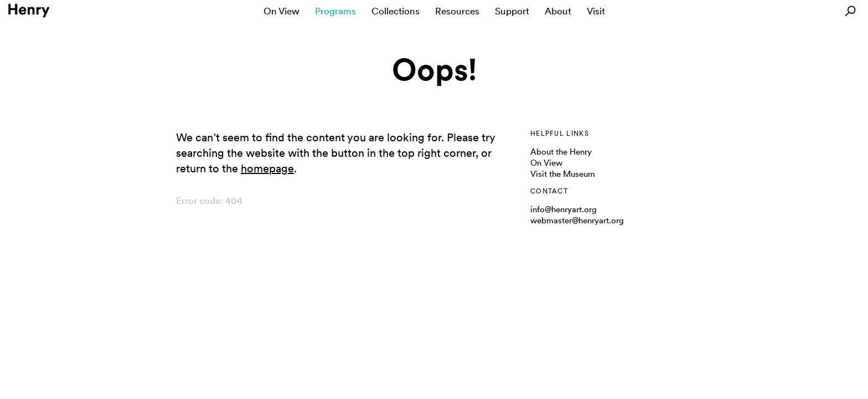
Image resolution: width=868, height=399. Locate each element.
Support (512, 11)
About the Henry (561, 152)
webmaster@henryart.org (577, 221)
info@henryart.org (564, 209)
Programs (335, 11)
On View (281, 11)
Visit (596, 11)
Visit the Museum (563, 174)
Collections (396, 11)
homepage (267, 168)
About (558, 11)
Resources (457, 11)
